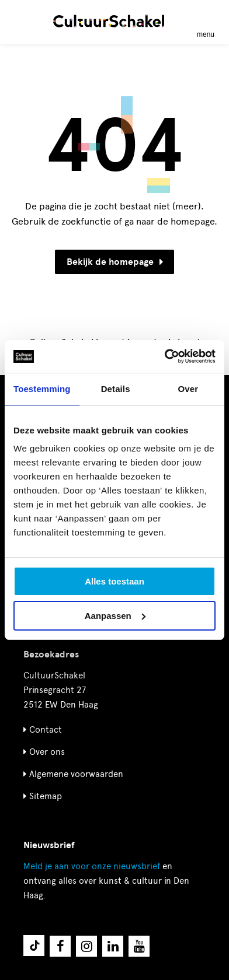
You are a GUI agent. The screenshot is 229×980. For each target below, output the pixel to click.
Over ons (47, 752)
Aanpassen (115, 616)
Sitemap (46, 796)
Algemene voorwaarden (76, 774)
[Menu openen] (206, 21)
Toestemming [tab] (42, 389)
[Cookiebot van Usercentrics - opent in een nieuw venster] (165, 356)
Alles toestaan (114, 581)
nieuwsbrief (92, 866)
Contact (46, 730)
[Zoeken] (22, 21)
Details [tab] (116, 389)
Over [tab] (188, 389)
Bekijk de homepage (115, 262)
